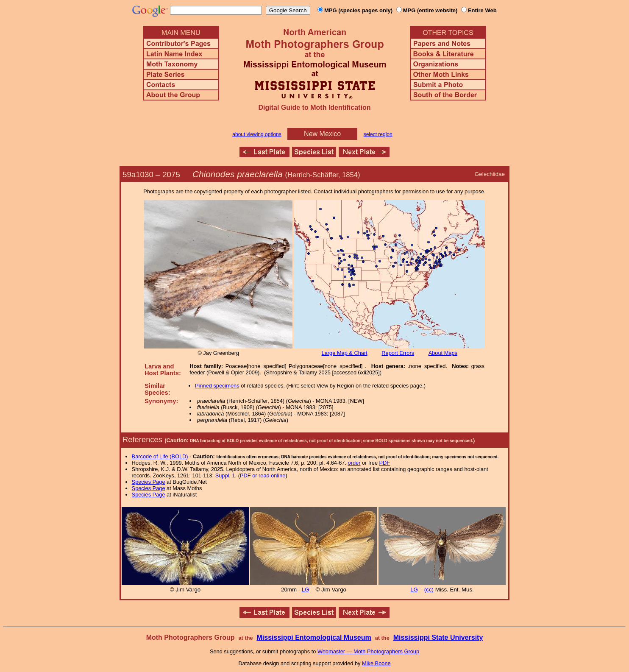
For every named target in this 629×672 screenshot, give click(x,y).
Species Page (149, 482)
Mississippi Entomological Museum (314, 637)
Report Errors (398, 353)
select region (378, 134)
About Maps (443, 353)
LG (306, 590)
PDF (385, 463)
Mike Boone (376, 663)
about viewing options (257, 134)
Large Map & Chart (345, 353)
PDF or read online (263, 475)
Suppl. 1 (225, 475)
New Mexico (322, 134)
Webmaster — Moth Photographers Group (368, 651)
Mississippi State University (438, 637)
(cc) (429, 590)
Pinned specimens (217, 386)
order (354, 463)
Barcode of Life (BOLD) (160, 456)
